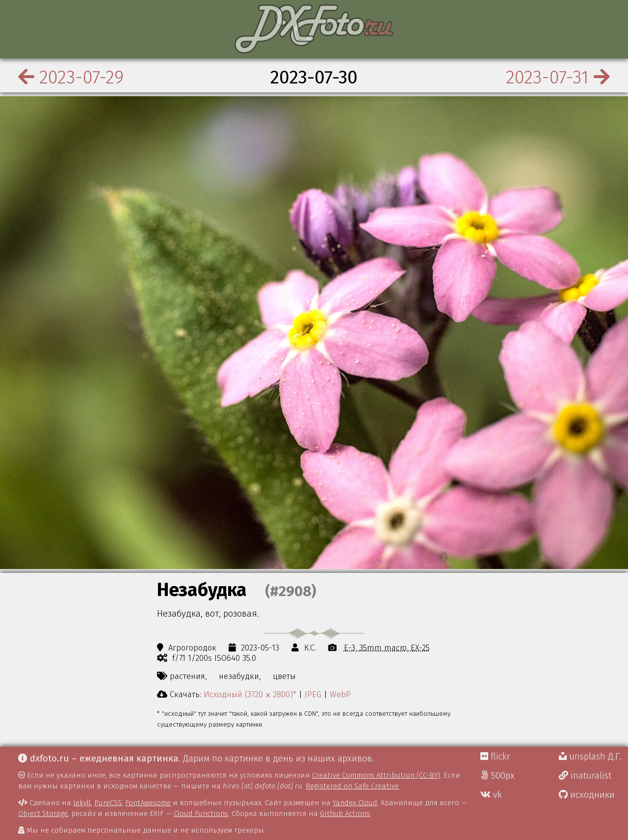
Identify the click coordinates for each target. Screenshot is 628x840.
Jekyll (82, 803)
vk (491, 795)
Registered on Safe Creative (352, 786)
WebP (340, 694)
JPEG (313, 694)
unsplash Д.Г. (590, 757)
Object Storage (43, 813)
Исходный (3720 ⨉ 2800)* (250, 694)
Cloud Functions (201, 813)
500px (497, 776)
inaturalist (585, 776)
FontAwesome (148, 803)
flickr (495, 757)
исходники (587, 795)
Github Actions (345, 813)
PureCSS (108, 803)
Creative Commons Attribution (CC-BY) (376, 775)
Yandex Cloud (355, 803)
